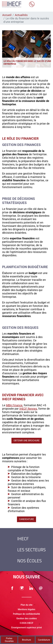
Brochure (26, 640)
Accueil (7, 15)
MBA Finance (14, 405)
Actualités (21, 15)
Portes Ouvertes (9, 640)
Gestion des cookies (27, 618)
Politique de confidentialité (26, 614)
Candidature (26, 519)
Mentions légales (26, 609)
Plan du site (27, 605)
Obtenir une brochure (27, 441)
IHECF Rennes (28, 409)
